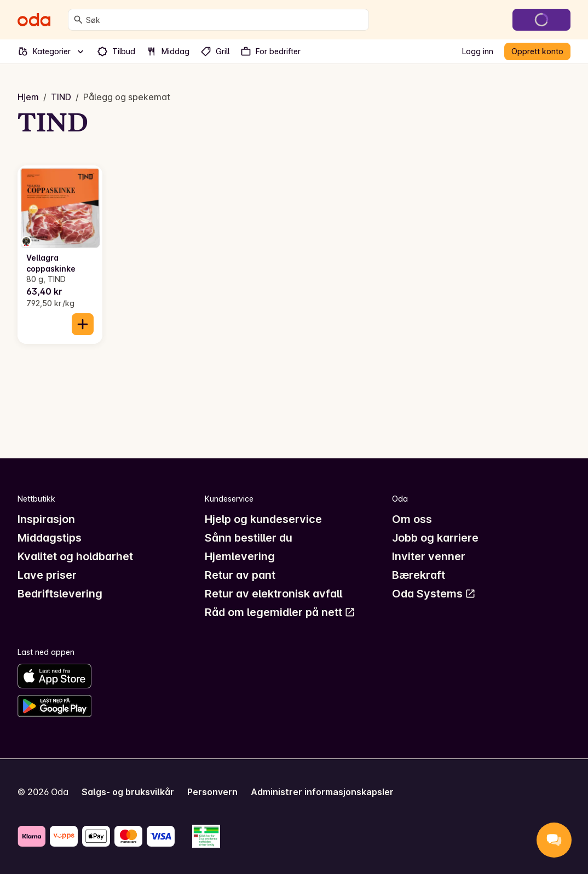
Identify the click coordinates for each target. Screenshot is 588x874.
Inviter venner (429, 556)
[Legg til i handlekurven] (83, 324)
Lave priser (47, 575)
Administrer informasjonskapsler (322, 792)
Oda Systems (434, 594)
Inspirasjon (46, 519)
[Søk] (78, 20)
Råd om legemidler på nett (280, 612)
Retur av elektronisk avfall (273, 594)
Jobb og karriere (435, 538)
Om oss (412, 519)
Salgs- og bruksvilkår (128, 792)
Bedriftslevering (60, 594)
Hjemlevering (240, 556)
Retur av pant (240, 575)
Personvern (212, 792)
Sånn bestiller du (249, 538)
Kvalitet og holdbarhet (75, 556)
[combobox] (225, 20)
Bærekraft (419, 575)
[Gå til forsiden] (34, 20)
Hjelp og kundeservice (263, 519)
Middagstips (50, 538)
